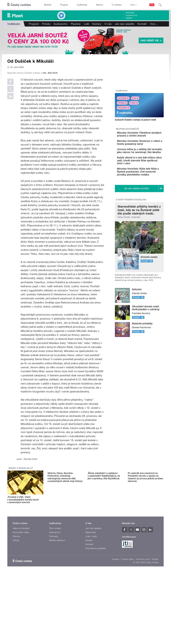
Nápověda (91, 592)
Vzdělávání (14, 24)
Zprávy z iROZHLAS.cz (21, 525)
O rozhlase (117, 5)
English (155, 618)
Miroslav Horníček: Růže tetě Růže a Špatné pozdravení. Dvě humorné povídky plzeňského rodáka (147, 189)
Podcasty (54, 596)
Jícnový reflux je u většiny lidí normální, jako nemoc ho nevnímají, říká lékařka (147, 160)
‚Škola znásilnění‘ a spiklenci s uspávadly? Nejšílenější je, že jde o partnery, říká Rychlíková (104, 556)
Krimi (135, 98)
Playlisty (76, 24)
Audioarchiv (131, 15)
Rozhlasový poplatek (96, 608)
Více (154, 24)
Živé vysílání (124, 108)
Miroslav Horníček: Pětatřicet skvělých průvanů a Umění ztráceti (146, 136)
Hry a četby (123, 98)
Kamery (129, 18)
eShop (16, 600)
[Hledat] (160, 5)
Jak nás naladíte (125, 24)
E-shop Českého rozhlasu (131, 220)
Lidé (87, 24)
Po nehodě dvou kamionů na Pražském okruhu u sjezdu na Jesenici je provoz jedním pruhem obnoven (145, 558)
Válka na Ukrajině (21, 588)
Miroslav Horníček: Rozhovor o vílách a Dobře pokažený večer (147, 148)
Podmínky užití (143, 618)
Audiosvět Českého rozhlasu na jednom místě (135, 120)
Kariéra (89, 600)
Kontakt (142, 24)
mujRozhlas (82, 5)
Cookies (115, 618)
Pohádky (122, 103)
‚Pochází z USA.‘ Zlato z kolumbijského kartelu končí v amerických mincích (23, 556)
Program (64, 5)
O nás (108, 24)
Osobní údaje (128, 618)
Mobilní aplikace (57, 600)
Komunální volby (21, 592)
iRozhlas (48, 5)
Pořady (46, 24)
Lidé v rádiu (91, 596)
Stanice (100, 5)
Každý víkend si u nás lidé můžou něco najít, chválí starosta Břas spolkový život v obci (147, 173)
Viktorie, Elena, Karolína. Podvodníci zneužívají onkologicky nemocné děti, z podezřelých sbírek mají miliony (65, 558)
